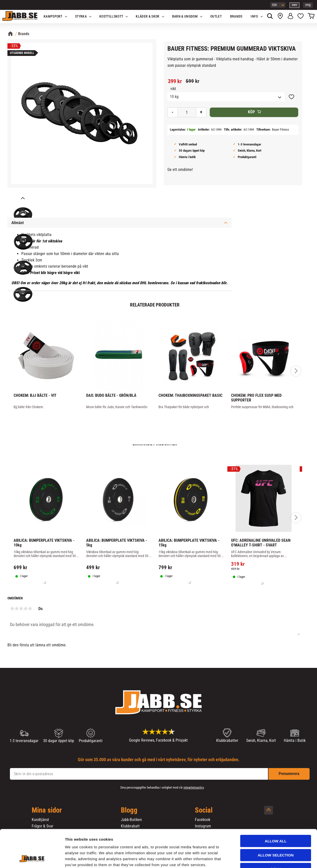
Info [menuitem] (254, 16)
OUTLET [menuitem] (216, 16)
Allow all (276, 809)
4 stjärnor (26, 609)
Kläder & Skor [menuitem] (147, 16)
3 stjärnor (21, 609)
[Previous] (22, 199)
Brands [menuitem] (236, 16)
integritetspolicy (194, 787)
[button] (301, 17)
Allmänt (18, 223)
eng (308, 5)
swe (294, 5)
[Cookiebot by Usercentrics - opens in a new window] (32, 858)
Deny (276, 837)
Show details (260, 858)
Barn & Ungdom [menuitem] (185, 16)
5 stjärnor (30, 609)
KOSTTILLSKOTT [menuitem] (111, 16)
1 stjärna (12, 609)
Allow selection (276, 823)
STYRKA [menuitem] (81, 16)
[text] (175, 81)
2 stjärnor (17, 609)
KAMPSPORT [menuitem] (53, 16)
